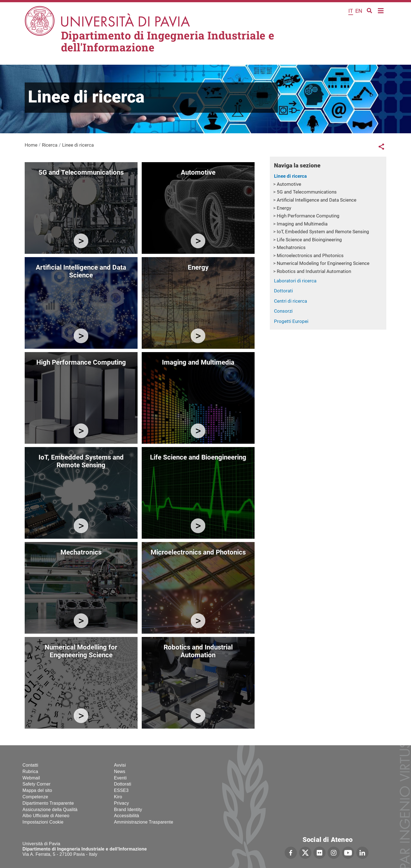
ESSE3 (121, 790)
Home (381, 10)
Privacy (121, 803)
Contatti (30, 765)
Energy (284, 208)
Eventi (120, 778)
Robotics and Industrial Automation (314, 271)
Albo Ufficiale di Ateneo (46, 816)
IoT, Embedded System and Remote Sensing (323, 232)
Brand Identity (128, 810)
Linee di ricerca (290, 176)
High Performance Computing (308, 216)
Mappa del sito (37, 790)
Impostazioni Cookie (43, 822)
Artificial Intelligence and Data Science (317, 200)
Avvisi (120, 765)
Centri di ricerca (291, 301)
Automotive (289, 184)
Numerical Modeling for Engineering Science (323, 263)
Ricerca (50, 145)
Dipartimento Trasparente (48, 803)
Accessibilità (127, 816)
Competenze (35, 797)
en (359, 11)
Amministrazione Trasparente (144, 822)
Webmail (31, 778)
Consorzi (283, 311)
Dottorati (283, 291)
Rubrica (30, 772)
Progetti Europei (291, 321)
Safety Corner (36, 784)
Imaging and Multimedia (302, 224)
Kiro (118, 797)
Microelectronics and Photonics (310, 255)
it (351, 11)
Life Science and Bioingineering (309, 240)
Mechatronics (291, 247)
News (120, 772)
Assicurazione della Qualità (50, 810)
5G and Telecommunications (307, 192)
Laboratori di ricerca (295, 281)
